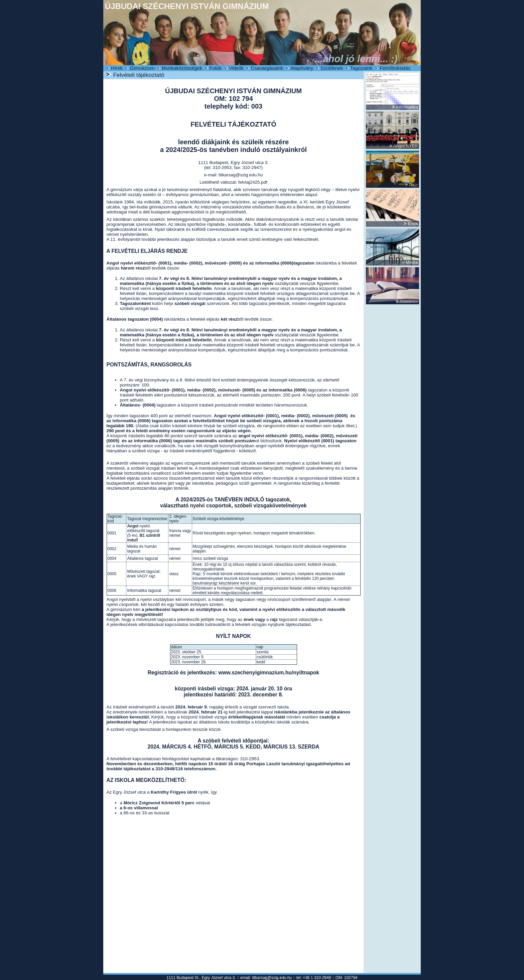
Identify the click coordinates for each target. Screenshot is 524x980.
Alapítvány (302, 68)
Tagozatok (361, 68)
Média (412, 262)
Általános (409, 301)
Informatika (407, 107)
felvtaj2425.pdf (253, 182)
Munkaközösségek (182, 68)
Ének (413, 224)
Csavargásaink (267, 68)
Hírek (117, 68)
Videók (236, 68)
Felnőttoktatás (395, 68)
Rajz (414, 185)
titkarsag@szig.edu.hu (241, 175)
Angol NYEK (406, 146)
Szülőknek (332, 68)
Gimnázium (142, 68)
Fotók (216, 68)
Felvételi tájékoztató (139, 75)
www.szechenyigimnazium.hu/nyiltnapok (269, 673)
